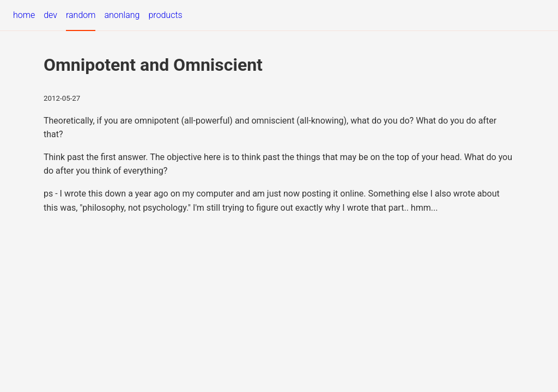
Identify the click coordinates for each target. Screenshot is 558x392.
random (81, 15)
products (165, 15)
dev (50, 15)
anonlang (122, 15)
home (24, 15)
